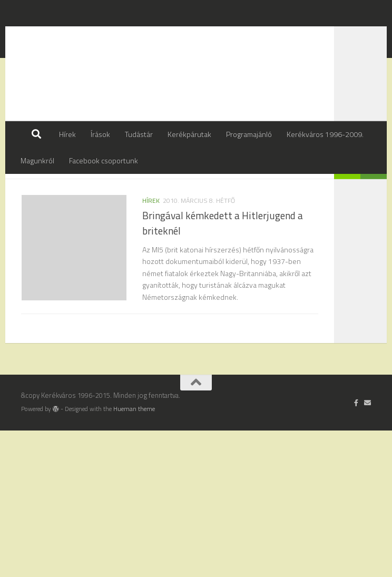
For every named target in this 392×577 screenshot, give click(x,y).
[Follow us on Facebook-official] (356, 550)
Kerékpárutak (189, 134)
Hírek (67, 134)
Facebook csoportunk (104, 160)
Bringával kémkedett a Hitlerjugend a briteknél (223, 250)
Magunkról (37, 160)
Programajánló (249, 134)
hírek (151, 227)
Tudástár (139, 134)
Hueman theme (134, 556)
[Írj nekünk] (367, 550)
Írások (100, 134)
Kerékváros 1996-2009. (325, 134)
